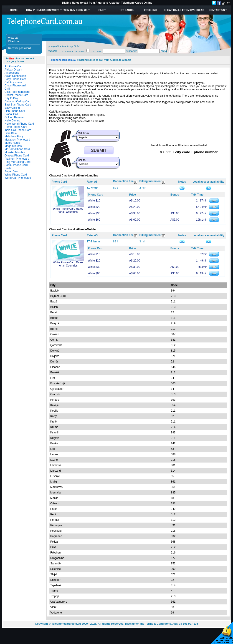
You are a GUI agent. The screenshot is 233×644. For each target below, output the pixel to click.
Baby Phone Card (15, 79)
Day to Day (11, 98)
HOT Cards (126, 10)
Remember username (73, 51)
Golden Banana (14, 117)
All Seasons (12, 73)
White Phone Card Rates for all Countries (68, 210)
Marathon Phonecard (17, 140)
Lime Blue (11, 133)
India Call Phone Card (18, 130)
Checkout (14, 41)
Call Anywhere (13, 82)
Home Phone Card (16, 127)
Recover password (19, 48)
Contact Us (217, 10)
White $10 (94, 201)
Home (14, 10)
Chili (7, 89)
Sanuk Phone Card (16, 165)
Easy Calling (12, 108)
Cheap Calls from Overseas (184, 10)
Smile (8, 168)
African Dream (13, 70)
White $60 (94, 220)
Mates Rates (12, 143)
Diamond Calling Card (18, 101)
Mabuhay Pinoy (14, 136)
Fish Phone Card (15, 111)
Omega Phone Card (17, 156)
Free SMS (151, 10)
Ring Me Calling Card (18, 162)
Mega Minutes (13, 146)
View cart (14, 38)
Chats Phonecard (15, 86)
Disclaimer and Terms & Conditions (148, 624)
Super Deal (11, 171)
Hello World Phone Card (19, 124)
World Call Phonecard (18, 178)
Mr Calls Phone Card (17, 149)
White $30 (94, 213)
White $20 (94, 207)
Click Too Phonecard (17, 92)
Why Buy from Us (75, 10)
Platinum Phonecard (17, 159)
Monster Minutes (15, 152)
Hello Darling (12, 121)
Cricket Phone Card (16, 95)
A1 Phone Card (14, 66)
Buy (12, 58)
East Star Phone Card (18, 105)
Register (52, 51)
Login (164, 51)
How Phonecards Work (43, 10)
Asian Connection (15, 76)
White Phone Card (16, 175)
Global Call (11, 114)
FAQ (101, 10)
